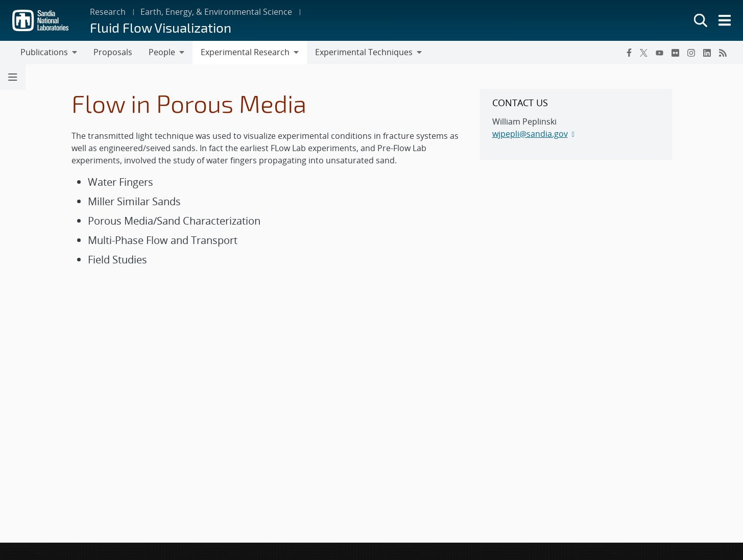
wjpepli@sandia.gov (530, 134)
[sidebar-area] (576, 124)
